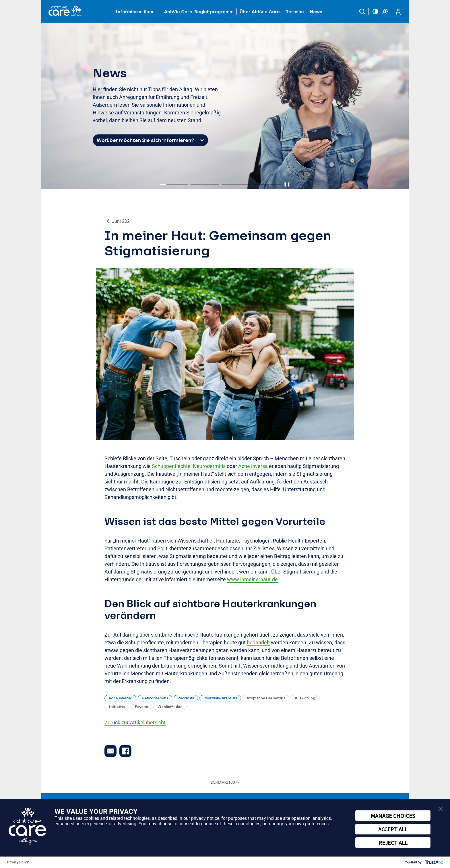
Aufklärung (305, 698)
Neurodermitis (209, 466)
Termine (295, 11)
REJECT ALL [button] (393, 843)
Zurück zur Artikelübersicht (135, 722)
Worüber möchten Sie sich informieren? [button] (146, 140)
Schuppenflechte (171, 466)
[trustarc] (433, 862)
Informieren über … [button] (137, 11)
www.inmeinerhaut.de (252, 579)
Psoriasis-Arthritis (220, 698)
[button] (362, 11)
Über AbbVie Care (260, 11)
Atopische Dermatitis (266, 698)
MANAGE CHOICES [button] (393, 816)
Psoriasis (186, 698)
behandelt (258, 642)
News (316, 11)
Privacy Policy (18, 862)
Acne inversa (253, 466)
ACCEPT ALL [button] (393, 829)
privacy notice (205, 818)
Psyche (141, 707)
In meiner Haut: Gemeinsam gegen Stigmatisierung (218, 243)
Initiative (117, 707)
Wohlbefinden (170, 707)
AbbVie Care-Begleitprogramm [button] (199, 11)
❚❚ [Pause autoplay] (287, 184)
